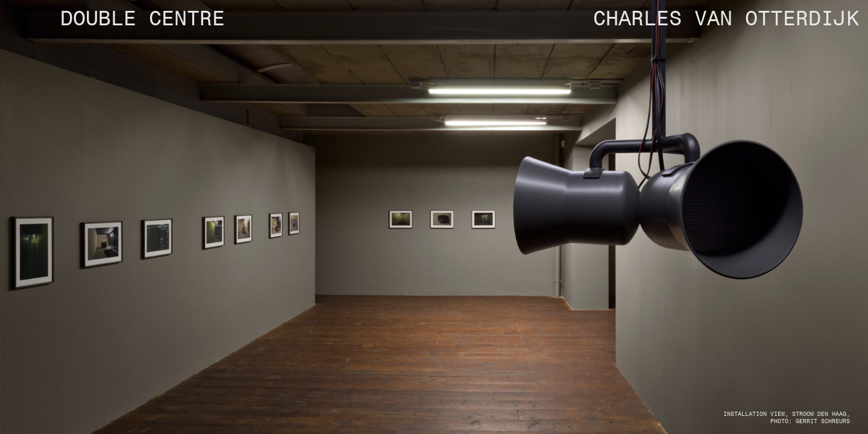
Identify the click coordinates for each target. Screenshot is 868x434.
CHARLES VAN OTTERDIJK (726, 20)
